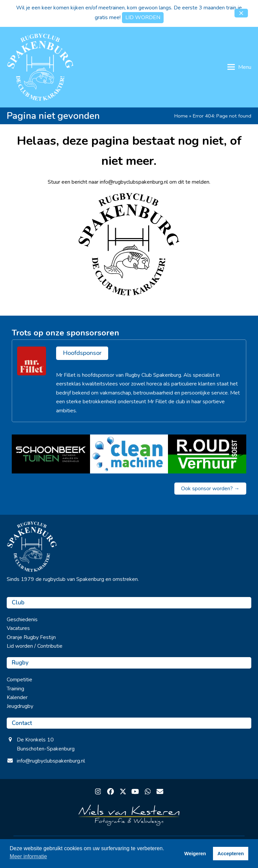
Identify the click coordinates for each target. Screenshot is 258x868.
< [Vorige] (17, 454)
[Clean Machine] (129, 454)
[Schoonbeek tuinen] (51, 454)
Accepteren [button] (230, 854)
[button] (241, 13)
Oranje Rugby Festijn (31, 637)
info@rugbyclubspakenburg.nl (51, 761)
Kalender (17, 697)
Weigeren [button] (195, 854)
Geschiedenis (22, 620)
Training (15, 689)
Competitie (19, 680)
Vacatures (18, 628)
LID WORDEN (143, 17)
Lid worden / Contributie (35, 646)
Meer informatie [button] (28, 856)
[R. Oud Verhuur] (207, 454)
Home (181, 116)
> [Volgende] (241, 454)
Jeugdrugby (20, 706)
